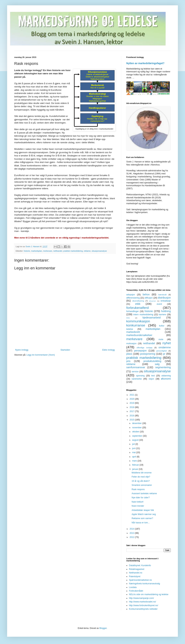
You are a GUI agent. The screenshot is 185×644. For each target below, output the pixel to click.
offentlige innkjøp (145, 348)
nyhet (167, 343)
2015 (132, 420)
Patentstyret (135, 576)
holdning (166, 311)
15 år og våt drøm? (141, 481)
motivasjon (131, 344)
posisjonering (148, 354)
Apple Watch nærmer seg (144, 514)
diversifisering (138, 301)
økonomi (166, 379)
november (137, 428)
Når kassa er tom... (141, 523)
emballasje (166, 301)
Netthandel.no (136, 573)
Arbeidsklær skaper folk (143, 510)
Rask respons (138, 489)
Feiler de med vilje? (141, 477)
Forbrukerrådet (136, 591)
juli (134, 444)
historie (27, 251)
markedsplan (36, 251)
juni (134, 448)
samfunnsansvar (136, 367)
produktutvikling (152, 361)
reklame (87, 251)
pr (164, 354)
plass (129, 354)
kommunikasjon (138, 321)
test (153, 376)
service (135, 372)
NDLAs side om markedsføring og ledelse (149, 594)
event (159, 304)
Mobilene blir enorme (142, 473)
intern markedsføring (143, 315)
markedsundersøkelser (139, 335)
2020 (132, 399)
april (134, 457)
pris (128, 361)
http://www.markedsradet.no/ (142, 602)
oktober (136, 432)
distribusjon (164, 298)
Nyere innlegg (22, 350)
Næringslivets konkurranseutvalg (144, 584)
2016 (132, 416)
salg (157, 364)
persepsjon (140, 351)
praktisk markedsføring (73, 251)
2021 (132, 395)
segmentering (163, 367)
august (136, 440)
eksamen (153, 301)
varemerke (137, 379)
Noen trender (138, 506)
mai (134, 452)
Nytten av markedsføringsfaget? (145, 63)
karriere (162, 315)
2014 (132, 529)
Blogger (103, 628)
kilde (128, 318)
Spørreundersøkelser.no (140, 580)
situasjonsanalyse (99, 251)
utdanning (166, 376)
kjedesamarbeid (152, 318)
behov (146, 294)
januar (135, 469)
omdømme (165, 347)
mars (135, 461)
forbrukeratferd (138, 308)
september (138, 436)
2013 (132, 533)
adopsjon (131, 295)
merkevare (48, 251)
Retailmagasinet (137, 569)
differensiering (133, 298)
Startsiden (65, 350)
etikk (138, 304)
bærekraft (162, 295)
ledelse (130, 329)
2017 (132, 411)
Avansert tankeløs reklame (144, 493)
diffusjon (149, 298)
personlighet (162, 351)
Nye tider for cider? (141, 498)
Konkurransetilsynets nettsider (143, 609)
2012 (132, 537)
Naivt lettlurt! (138, 502)
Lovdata (133, 587)
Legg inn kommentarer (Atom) (41, 355)
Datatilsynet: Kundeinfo (140, 565)
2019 (132, 403)
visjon (151, 379)
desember (137, 423)
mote (161, 339)
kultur (162, 326)
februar (136, 465)
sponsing (140, 376)
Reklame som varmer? (142, 518)
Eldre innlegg (109, 350)
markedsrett (133, 332)
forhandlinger (133, 311)
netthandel (58, 251)
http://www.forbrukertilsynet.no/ (144, 605)
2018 (132, 407)
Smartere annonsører (142, 485)
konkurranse (136, 325)
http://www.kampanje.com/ (141, 598)
